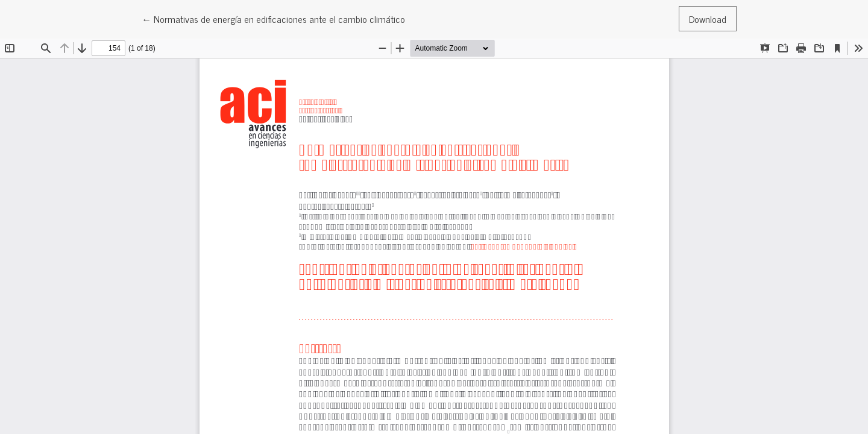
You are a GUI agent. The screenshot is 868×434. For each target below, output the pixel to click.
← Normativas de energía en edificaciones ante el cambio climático (273, 18)
